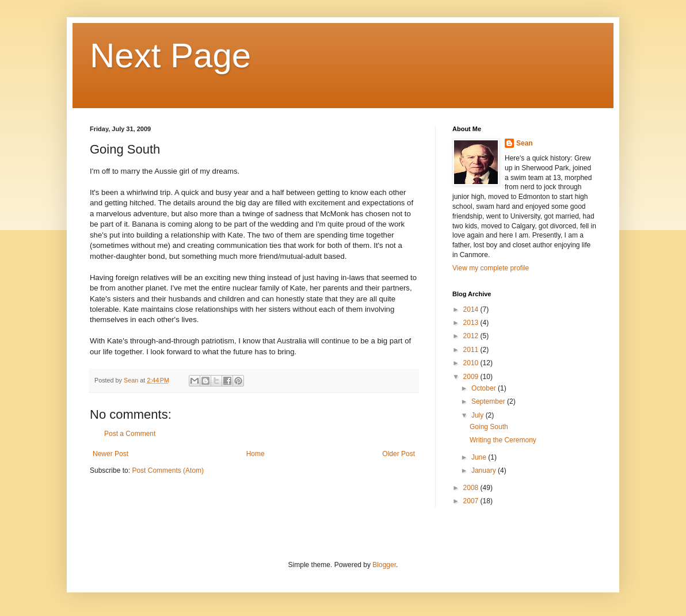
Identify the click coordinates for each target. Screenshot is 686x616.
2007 (472, 501)
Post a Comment (130, 434)
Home (256, 454)
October (485, 388)
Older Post (399, 454)
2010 (472, 363)
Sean (525, 143)
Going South (489, 427)
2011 (472, 350)
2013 (472, 323)
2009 (472, 377)
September (489, 401)
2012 (472, 336)
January (485, 470)
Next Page (170, 56)
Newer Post (110, 454)
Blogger (384, 565)
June (480, 457)
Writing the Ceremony (503, 440)
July (479, 415)
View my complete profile (491, 268)
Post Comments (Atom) (168, 470)
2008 (472, 488)
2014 (472, 309)
